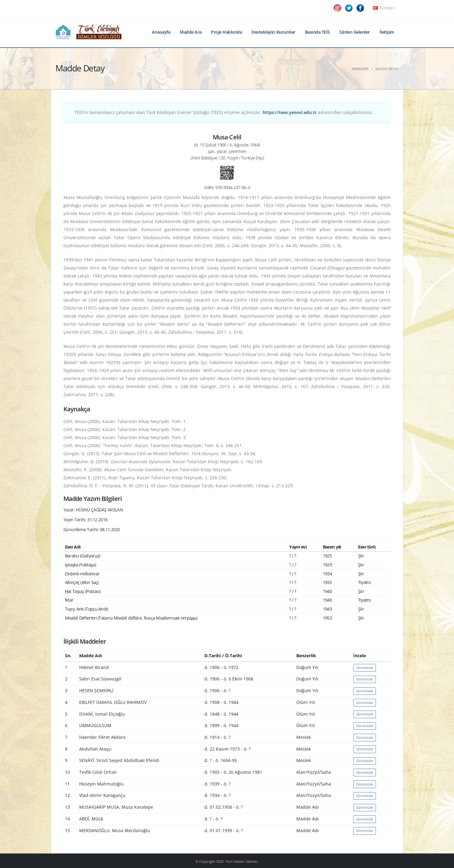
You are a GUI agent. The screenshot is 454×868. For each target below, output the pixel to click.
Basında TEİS (317, 32)
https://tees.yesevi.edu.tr (290, 112)
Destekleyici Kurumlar (273, 32)
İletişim (387, 32)
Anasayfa (161, 32)
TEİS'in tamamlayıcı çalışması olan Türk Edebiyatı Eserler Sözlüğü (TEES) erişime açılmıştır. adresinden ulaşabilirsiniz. (224, 112)
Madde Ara (191, 32)
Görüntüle (365, 668)
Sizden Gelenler (355, 32)
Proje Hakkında (226, 32)
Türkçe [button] (384, 8)
